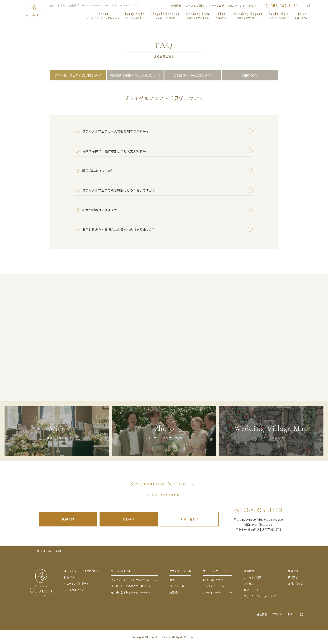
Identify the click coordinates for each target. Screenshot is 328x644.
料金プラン (70, 577)
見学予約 (68, 519)
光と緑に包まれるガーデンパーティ (131, 592)
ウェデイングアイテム (215, 571)
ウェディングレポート (76, 583)
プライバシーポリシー (285, 614)
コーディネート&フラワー (218, 592)
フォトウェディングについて (225, 5)
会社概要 (262, 614)
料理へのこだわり (213, 580)
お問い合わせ (190, 519)
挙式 (172, 580)
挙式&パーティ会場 (180, 571)
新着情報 (176, 5)
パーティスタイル (121, 571)
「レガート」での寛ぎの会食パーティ (132, 586)
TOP (38, 551)
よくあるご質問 (195, 5)
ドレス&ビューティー (215, 586)
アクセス (251, 5)
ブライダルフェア (74, 590)
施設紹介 (174, 592)
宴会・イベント (253, 590)
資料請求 (129, 519)
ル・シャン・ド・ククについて (82, 571)
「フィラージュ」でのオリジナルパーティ (134, 580)
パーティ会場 (177, 586)
